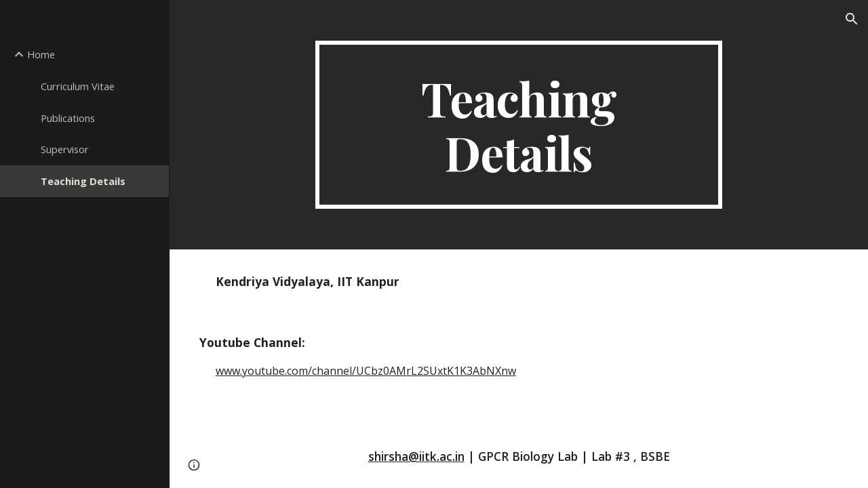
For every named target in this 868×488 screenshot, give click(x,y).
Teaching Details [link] (83, 181)
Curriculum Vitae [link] (78, 86)
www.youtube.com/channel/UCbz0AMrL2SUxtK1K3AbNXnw (366, 371)
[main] (518, 125)
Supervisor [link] (65, 149)
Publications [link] (68, 118)
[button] (852, 19)
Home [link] (41, 54)
